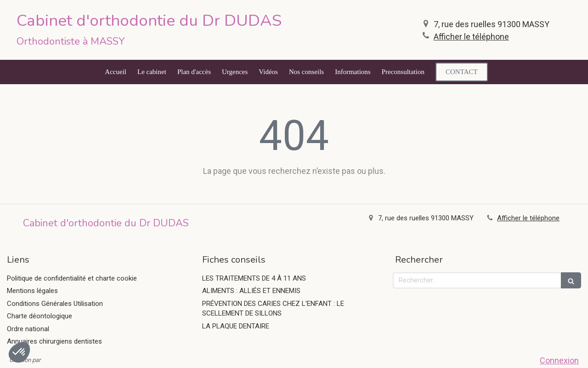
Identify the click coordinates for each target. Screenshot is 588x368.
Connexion (559, 360)
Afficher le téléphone (471, 37)
